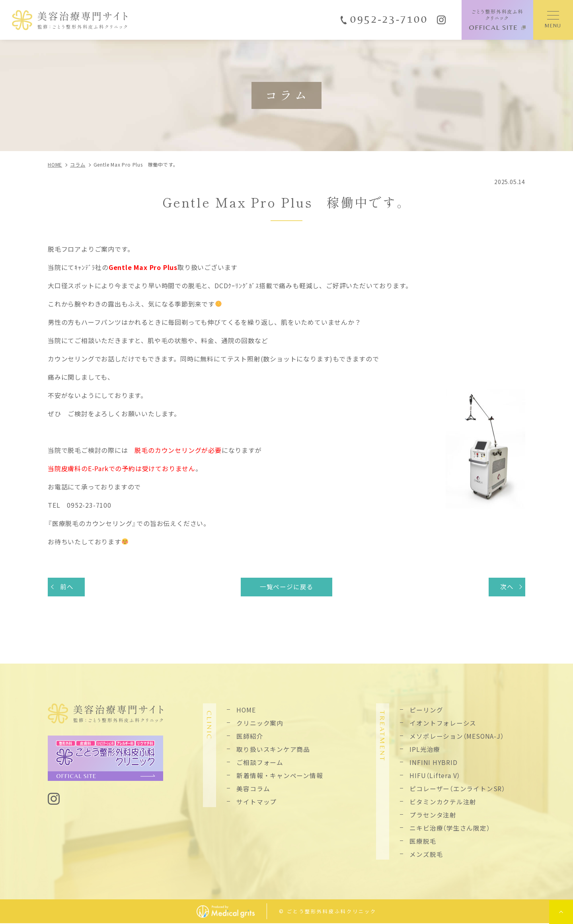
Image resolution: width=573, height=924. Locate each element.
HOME (246, 710)
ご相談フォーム (260, 763)
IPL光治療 (425, 749)
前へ (67, 587)
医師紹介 (250, 736)
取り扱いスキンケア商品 (273, 749)
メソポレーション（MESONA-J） (457, 736)
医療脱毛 (423, 841)
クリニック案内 (260, 723)
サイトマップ (256, 802)
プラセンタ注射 (433, 815)
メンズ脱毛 (426, 854)
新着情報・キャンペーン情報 (280, 776)
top (561, 912)
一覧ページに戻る (286, 587)
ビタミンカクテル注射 (443, 802)
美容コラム (253, 789)
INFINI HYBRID (433, 763)
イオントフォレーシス (443, 723)
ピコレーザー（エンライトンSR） (457, 789)
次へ (507, 587)
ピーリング (426, 710)
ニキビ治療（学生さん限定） (450, 828)
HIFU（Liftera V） (435, 776)
